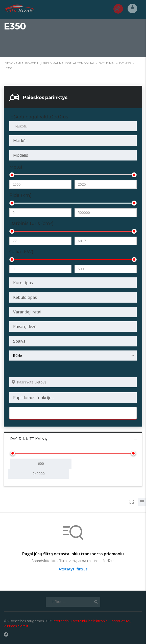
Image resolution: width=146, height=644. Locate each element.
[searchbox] (73, 141)
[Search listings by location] (73, 382)
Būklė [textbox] (17, 355)
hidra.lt (23, 626)
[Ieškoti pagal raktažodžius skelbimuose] (73, 126)
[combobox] (73, 141)
